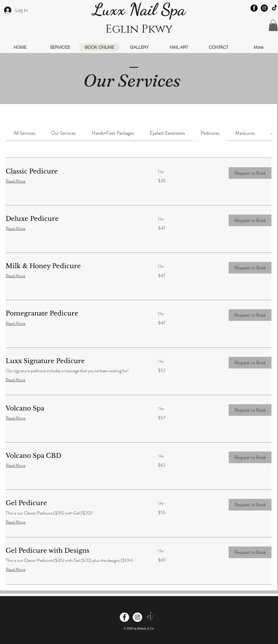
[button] (273, 25)
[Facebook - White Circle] (124, 617)
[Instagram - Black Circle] (264, 8)
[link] (24, 133)
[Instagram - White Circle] (137, 617)
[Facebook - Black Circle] (254, 8)
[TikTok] (274, 8)
